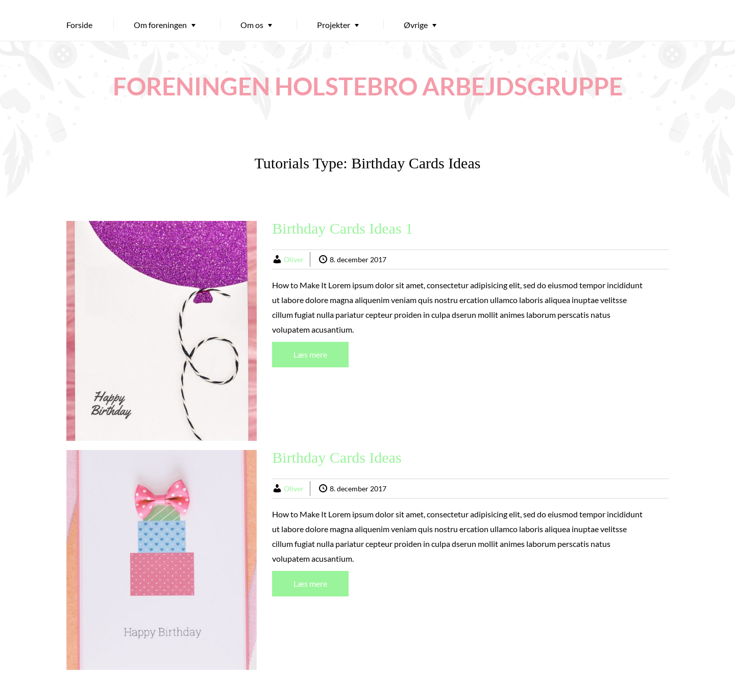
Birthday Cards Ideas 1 (342, 228)
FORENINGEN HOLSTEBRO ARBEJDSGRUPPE (368, 86)
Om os (252, 25)
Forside (79, 25)
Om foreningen (160, 25)
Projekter (334, 25)
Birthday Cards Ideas (337, 457)
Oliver (294, 259)
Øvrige (416, 25)
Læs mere (310, 354)
